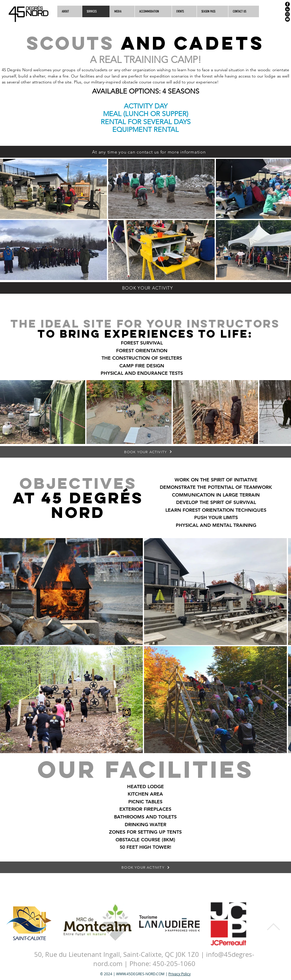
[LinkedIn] (287, 9)
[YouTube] (287, 19)
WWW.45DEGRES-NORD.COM (140, 974)
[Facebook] (287, 4)
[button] (243, 11)
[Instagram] (287, 14)
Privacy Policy (179, 974)
